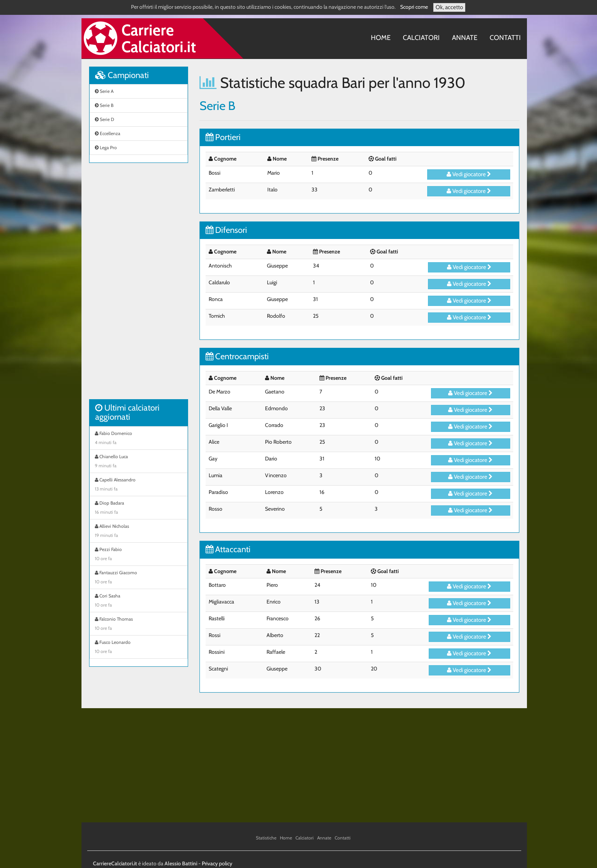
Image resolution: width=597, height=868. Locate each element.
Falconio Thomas (139, 624)
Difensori (226, 230)
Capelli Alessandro (139, 485)
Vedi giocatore (469, 174)
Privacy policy (217, 863)
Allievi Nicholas (139, 532)
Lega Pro (106, 147)
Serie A (104, 91)
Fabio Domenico (139, 439)
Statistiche (266, 838)
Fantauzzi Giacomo (139, 578)
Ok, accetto (449, 7)
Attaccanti (228, 549)
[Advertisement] (139, 285)
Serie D (105, 119)
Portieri (223, 137)
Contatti (505, 38)
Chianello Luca (139, 462)
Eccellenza (108, 133)
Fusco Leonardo (139, 648)
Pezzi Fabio (139, 555)
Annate (465, 38)
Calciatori (421, 38)
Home (381, 38)
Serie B (104, 105)
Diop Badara (139, 508)
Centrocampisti (237, 356)
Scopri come (414, 7)
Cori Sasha (139, 601)
